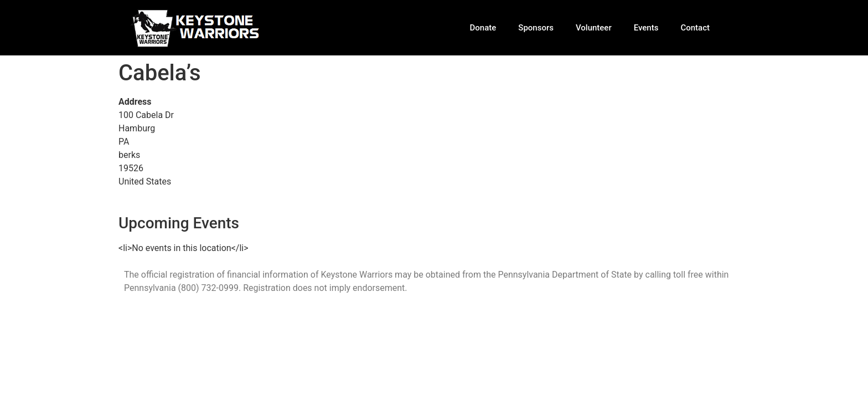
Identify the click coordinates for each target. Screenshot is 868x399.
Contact (695, 28)
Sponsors (536, 28)
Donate (483, 28)
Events (646, 28)
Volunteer (594, 28)
